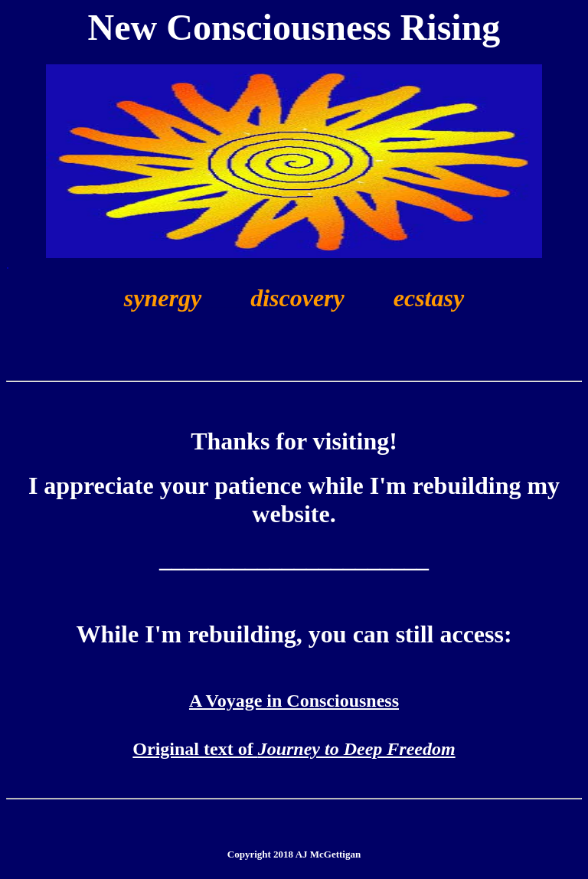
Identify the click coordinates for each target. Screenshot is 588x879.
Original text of (294, 749)
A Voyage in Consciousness (294, 701)
